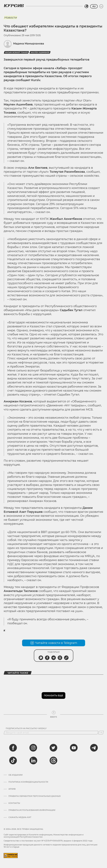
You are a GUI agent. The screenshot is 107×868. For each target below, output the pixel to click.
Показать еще (53, 695)
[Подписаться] (101, 733)
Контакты (14, 803)
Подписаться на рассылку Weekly (26, 728)
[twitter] (53, 748)
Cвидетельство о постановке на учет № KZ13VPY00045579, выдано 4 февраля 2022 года (48, 841)
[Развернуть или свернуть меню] (101, 6)
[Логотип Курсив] (14, 6)
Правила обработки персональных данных (35, 796)
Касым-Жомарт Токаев (16, 52)
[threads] (53, 760)
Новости (10, 18)
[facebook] (13, 748)
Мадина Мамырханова (29, 44)
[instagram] (33, 748)
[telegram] (94, 748)
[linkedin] (33, 760)
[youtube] (74, 748)
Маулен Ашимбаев (40, 52)
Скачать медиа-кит (20, 817)
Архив (12, 789)
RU (94, 6)
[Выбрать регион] (86, 6)
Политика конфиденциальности (28, 782)
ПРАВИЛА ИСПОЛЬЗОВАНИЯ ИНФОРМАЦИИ (32, 810)
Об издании (16, 775)
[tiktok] (13, 760)
